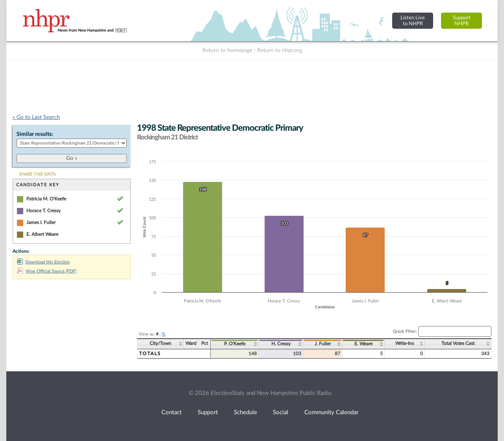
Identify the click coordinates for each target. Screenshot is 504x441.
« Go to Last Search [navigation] (36, 117)
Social (281, 412)
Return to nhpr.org (280, 50)
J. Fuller (323, 344)
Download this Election (43, 262)
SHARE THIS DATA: (38, 174)
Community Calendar (331, 412)
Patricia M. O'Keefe (46, 199)
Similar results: (35, 134)
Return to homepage (227, 50)
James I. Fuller (41, 222)
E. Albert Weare (42, 234)
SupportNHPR (462, 21)
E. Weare (363, 344)
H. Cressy (281, 344)
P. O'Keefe (235, 344)
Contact (171, 412)
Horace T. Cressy (44, 211)
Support (208, 412)
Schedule (246, 412)
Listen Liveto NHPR (413, 21)
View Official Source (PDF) (47, 271)
